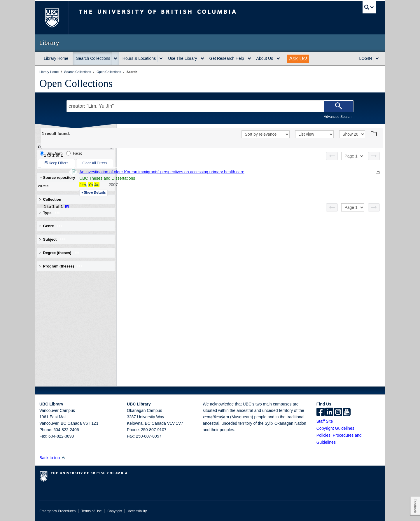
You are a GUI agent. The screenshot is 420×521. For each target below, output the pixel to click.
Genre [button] (51, 226)
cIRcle (74, 186)
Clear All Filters (95, 163)
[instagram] (338, 412)
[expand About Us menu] (278, 59)
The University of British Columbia (52, 18)
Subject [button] (52, 239)
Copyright (115, 511)
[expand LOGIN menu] (377, 59)
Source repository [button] (57, 178)
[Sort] (266, 134)
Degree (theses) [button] (60, 253)
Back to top (52, 458)
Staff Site (325, 421)
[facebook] (321, 412)
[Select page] (353, 156)
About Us (265, 58)
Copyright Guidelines (335, 428)
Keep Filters (56, 163)
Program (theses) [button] (61, 266)
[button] (63, 458)
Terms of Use (92, 511)
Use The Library (182, 58)
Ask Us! (298, 59)
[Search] (339, 106)
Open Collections (76, 83)
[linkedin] (329, 412)
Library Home (56, 58)
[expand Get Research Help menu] (249, 59)
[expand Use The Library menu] (202, 59)
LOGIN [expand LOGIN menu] (365, 58)
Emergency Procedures (57, 511)
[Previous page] (332, 156)
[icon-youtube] (347, 412)
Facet (74, 153)
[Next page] (374, 156)
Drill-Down (51, 153)
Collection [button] (50, 199)
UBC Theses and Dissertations (187, 178)
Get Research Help (227, 58)
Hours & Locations (139, 58)
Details (173, 193)
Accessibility (137, 511)
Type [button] (50, 213)
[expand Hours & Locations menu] (161, 59)
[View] (314, 134)
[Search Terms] (210, 106)
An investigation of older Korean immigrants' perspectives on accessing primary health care (242, 172)
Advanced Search (338, 117)
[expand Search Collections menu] (116, 59)
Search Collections (93, 58)
